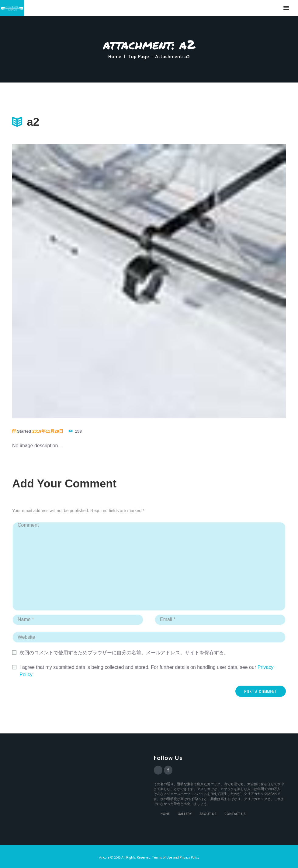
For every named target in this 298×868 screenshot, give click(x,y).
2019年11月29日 (48, 431)
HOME (165, 814)
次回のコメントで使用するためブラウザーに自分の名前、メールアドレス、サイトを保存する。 (124, 653)
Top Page (138, 57)
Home (115, 57)
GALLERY (185, 814)
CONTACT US (235, 814)
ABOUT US (208, 814)
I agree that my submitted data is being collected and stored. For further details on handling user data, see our (146, 671)
